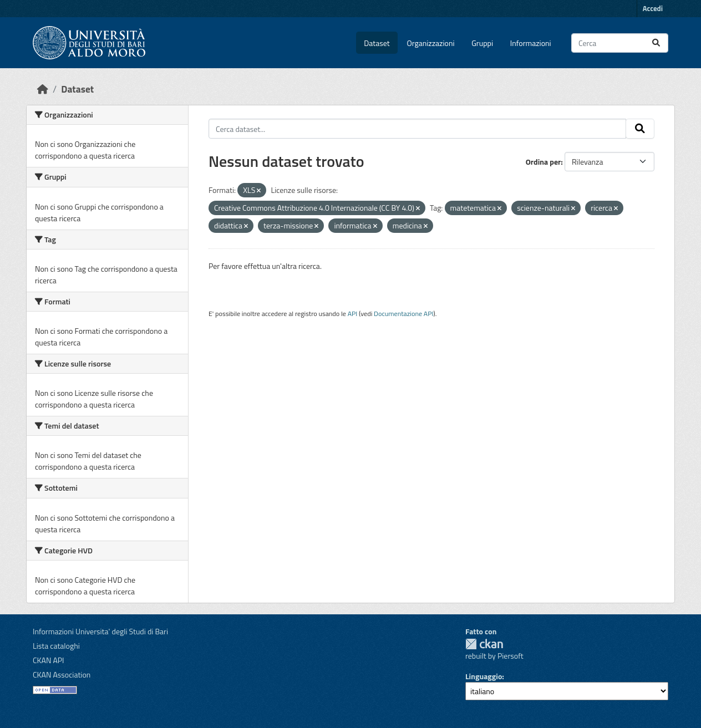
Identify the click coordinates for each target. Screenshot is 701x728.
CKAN (484, 644)
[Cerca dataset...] (620, 43)
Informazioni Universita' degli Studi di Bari (100, 631)
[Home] (43, 89)
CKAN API (49, 660)
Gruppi (482, 43)
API (353, 314)
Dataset (377, 43)
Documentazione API (403, 314)
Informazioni (531, 43)
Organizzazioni (431, 43)
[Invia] (656, 43)
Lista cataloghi (56, 646)
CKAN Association (62, 674)
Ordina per (543, 162)
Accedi (653, 8)
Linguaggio (484, 676)
